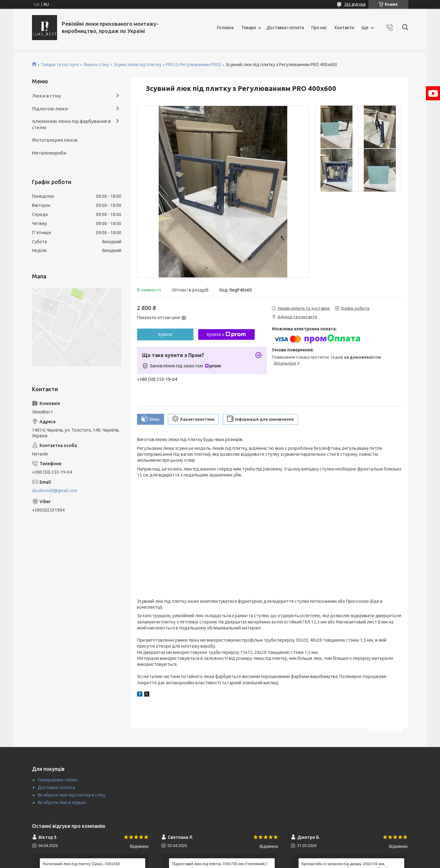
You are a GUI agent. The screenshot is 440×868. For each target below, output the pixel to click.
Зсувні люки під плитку (138, 65)
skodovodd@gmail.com (55, 491)
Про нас (319, 28)
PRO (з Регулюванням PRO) (193, 65)
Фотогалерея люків (55, 140)
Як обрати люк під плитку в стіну (72, 795)
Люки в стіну (96, 65)
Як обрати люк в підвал (62, 802)
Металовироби (49, 153)
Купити (165, 334)
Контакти (344, 28)
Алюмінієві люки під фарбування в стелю (71, 124)
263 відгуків (355, 4)
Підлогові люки (50, 109)
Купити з (226, 334)
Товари (249, 28)
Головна (225, 28)
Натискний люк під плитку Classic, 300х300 (81, 864)
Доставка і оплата (285, 28)
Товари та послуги (60, 65)
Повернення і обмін (57, 780)
